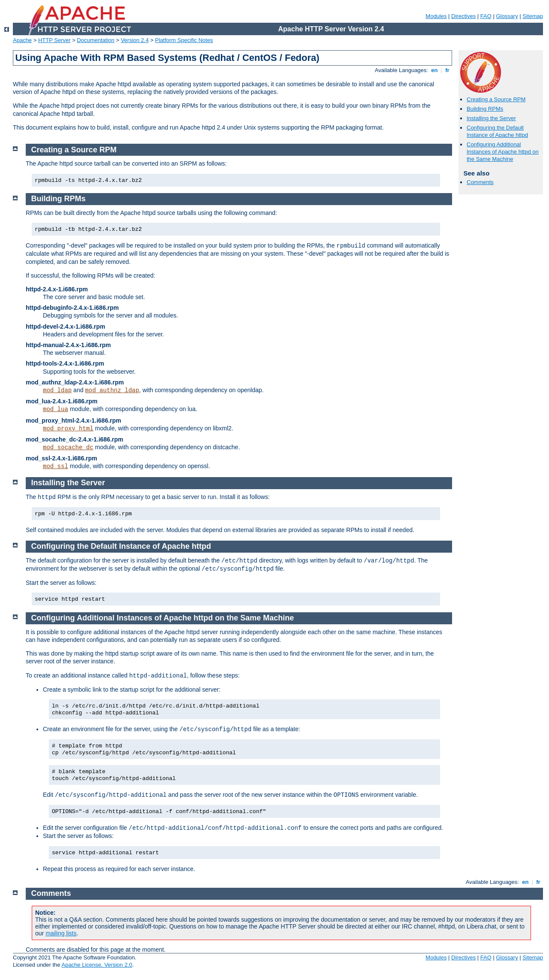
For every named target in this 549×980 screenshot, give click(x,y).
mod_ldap (57, 390)
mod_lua (56, 409)
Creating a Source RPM (496, 99)
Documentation (95, 40)
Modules (436, 16)
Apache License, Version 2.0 (97, 965)
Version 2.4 (135, 40)
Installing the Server (491, 118)
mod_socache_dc (68, 448)
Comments (480, 182)
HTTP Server (54, 40)
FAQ (486, 16)
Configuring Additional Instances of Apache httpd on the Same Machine (503, 152)
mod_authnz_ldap (112, 390)
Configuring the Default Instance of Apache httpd (497, 131)
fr (448, 70)
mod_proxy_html (68, 429)
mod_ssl (56, 466)
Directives (463, 16)
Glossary (507, 16)
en (434, 70)
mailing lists (61, 933)
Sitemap (533, 16)
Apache (22, 40)
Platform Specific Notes (184, 40)
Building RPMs (485, 109)
